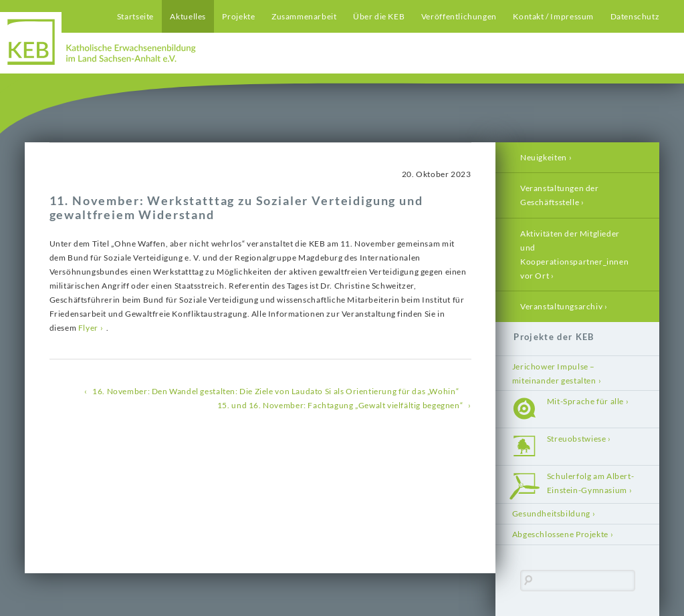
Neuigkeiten (544, 157)
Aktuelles (188, 16)
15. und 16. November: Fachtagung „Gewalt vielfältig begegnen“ (340, 405)
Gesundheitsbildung (551, 513)
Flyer (88, 328)
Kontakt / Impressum (553, 16)
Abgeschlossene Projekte (560, 534)
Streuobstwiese (577, 439)
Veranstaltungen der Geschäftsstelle (560, 195)
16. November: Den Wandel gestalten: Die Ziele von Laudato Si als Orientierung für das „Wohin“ (275, 391)
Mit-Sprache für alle (585, 401)
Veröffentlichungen (459, 16)
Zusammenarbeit (304, 16)
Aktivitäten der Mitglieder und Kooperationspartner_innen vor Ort (574, 255)
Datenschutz (635, 16)
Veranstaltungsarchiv (561, 306)
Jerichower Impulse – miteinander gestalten (554, 373)
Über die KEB (379, 16)
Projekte (238, 16)
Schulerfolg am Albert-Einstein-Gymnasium (590, 483)
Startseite (135, 16)
